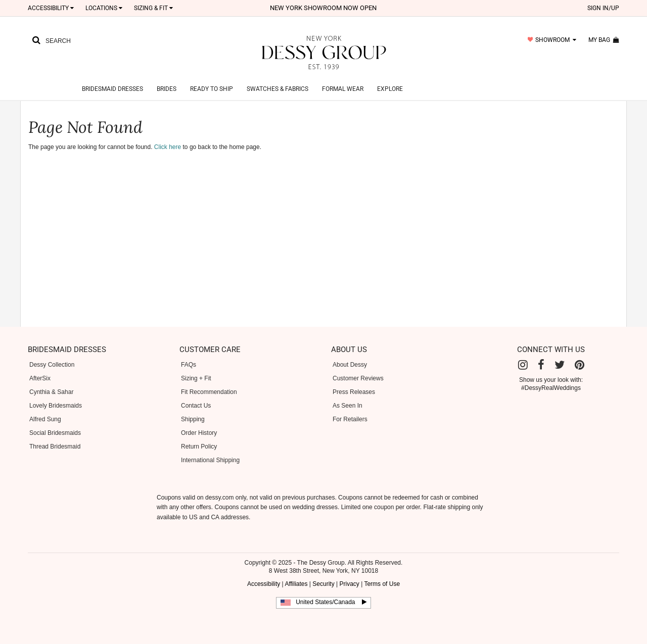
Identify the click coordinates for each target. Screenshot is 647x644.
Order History (199, 433)
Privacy (349, 584)
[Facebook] (541, 365)
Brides (167, 89)
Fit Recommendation (209, 392)
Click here (168, 147)
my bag (604, 40)
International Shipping (210, 460)
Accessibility (51, 8)
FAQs (189, 365)
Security (323, 584)
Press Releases (354, 392)
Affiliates (296, 584)
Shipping (193, 419)
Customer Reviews (358, 378)
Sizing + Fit (196, 378)
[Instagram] (523, 365)
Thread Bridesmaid (55, 447)
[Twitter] (560, 365)
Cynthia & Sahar (51, 392)
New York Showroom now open (323, 8)
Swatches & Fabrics (278, 89)
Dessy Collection (52, 365)
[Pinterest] (580, 365)
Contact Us (196, 406)
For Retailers (350, 419)
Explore (390, 89)
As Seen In (348, 406)
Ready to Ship (212, 89)
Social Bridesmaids (55, 433)
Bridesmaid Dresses (112, 89)
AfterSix (40, 378)
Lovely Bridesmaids (56, 406)
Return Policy (199, 447)
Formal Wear (343, 89)
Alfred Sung (45, 419)
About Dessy (350, 365)
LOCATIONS (104, 8)
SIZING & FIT (153, 8)
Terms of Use (382, 584)
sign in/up (603, 8)
